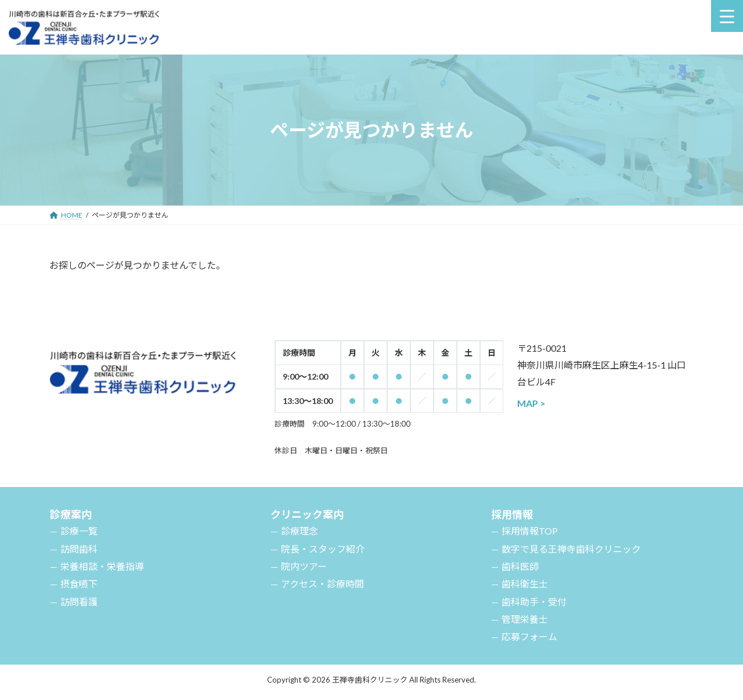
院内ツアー (304, 566)
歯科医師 (520, 566)
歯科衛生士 (525, 584)
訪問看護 (79, 602)
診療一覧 (79, 531)
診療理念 (300, 531)
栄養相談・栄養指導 (102, 566)
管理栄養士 (525, 619)
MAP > (531, 403)
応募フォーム (529, 636)
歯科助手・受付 (534, 602)
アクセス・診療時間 (322, 584)
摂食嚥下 (79, 584)
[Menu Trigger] (727, 16)
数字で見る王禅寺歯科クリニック (571, 549)
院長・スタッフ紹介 (323, 549)
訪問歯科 (79, 549)
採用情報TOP (530, 531)
